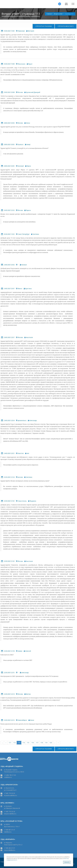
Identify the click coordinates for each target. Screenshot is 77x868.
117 (37, 743)
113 (19, 743)
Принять (67, 862)
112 (14, 743)
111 (10, 743)
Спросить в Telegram (44, 26)
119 (46, 743)
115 (28, 743)
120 (51, 743)
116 (33, 743)
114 (24, 743)
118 (42, 743)
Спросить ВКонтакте (66, 26)
